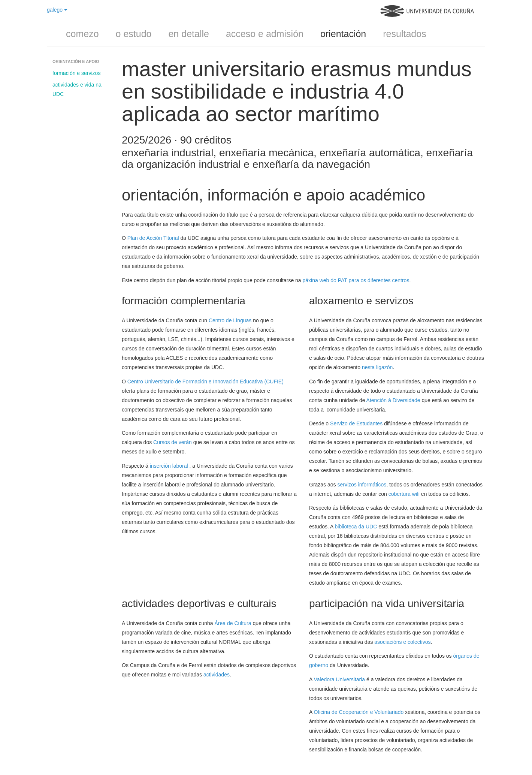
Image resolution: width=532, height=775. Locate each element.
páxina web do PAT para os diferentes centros (356, 280)
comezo (82, 34)
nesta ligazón (377, 367)
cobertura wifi (404, 494)
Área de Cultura (233, 623)
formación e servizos (76, 73)
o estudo (134, 34)
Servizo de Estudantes (356, 423)
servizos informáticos (362, 485)
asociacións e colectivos (402, 642)
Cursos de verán (173, 442)
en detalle (188, 34)
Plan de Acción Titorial (153, 238)
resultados (404, 34)
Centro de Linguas (230, 320)
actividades (217, 675)
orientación (343, 34)
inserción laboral (170, 466)
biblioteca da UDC (357, 527)
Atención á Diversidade (393, 400)
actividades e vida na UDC (77, 89)
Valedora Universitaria (339, 679)
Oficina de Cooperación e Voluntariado (359, 712)
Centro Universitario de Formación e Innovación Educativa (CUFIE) (205, 382)
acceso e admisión (265, 34)
